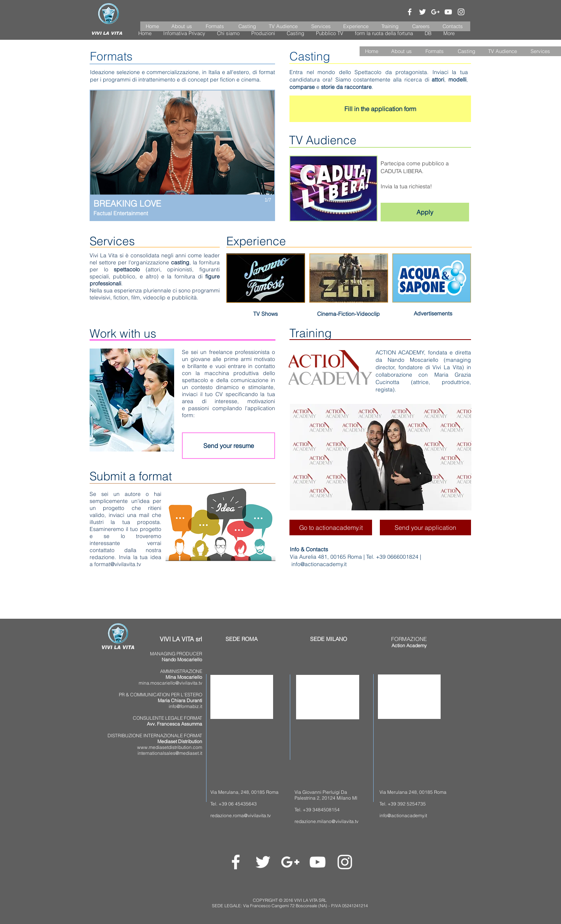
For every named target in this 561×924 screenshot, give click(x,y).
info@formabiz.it (185, 706)
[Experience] (356, 26)
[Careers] (421, 26)
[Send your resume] (228, 446)
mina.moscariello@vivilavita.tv (170, 683)
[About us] (182, 26)
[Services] (321, 26)
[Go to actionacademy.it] (331, 527)
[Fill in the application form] (380, 109)
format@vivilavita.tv (118, 564)
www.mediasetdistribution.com (170, 747)
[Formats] (215, 26)
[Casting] (247, 26)
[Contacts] (453, 26)
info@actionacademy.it (319, 564)
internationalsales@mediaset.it (170, 753)
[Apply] (425, 212)
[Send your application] (425, 527)
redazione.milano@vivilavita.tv (326, 821)
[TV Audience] (283, 26)
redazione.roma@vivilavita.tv (241, 815)
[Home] (152, 26)
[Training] (390, 26)
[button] (372, 51)
